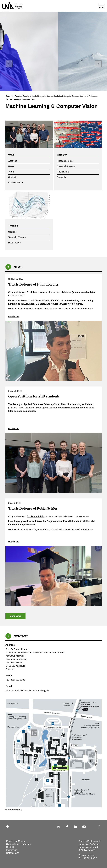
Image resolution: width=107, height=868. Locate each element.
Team (11, 172)
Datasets (61, 177)
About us (13, 161)
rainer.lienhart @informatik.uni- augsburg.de (27, 691)
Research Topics (65, 161)
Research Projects (66, 166)
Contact (12, 177)
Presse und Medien (16, 841)
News (11, 166)
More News (15, 616)
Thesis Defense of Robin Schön (33, 508)
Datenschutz (12, 853)
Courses (12, 232)
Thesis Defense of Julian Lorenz (33, 284)
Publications (63, 172)
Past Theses (14, 243)
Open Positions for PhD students (34, 396)
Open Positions (16, 183)
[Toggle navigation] (102, 6)
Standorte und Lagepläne (19, 844)
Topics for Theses (17, 237)
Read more (14, 316)
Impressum (12, 850)
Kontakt (10, 847)
